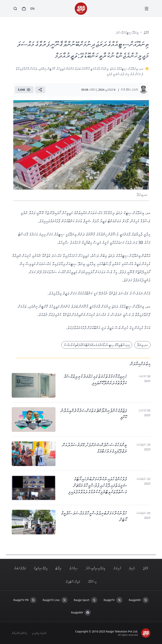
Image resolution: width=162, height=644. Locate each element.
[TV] (24, 9)
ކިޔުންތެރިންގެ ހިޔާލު (20, 633)
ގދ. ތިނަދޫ (142, 345)
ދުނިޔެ (132, 568)
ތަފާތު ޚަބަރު (20, 568)
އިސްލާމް (92, 581)
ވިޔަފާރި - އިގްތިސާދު (96, 568)
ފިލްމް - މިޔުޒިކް (40, 568)
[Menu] (147, 9)
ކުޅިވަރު (117, 568)
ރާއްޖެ (146, 32)
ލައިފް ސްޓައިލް (73, 581)
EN (33, 9)
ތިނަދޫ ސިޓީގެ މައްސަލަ (127, 32)
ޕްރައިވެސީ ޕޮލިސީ (39, 633)
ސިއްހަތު (73, 568)
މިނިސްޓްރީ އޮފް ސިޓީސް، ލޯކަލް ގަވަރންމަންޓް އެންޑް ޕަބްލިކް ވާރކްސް (97, 345)
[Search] (15, 9)
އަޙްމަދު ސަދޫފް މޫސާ (129, 90)
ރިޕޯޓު (58, 568)
